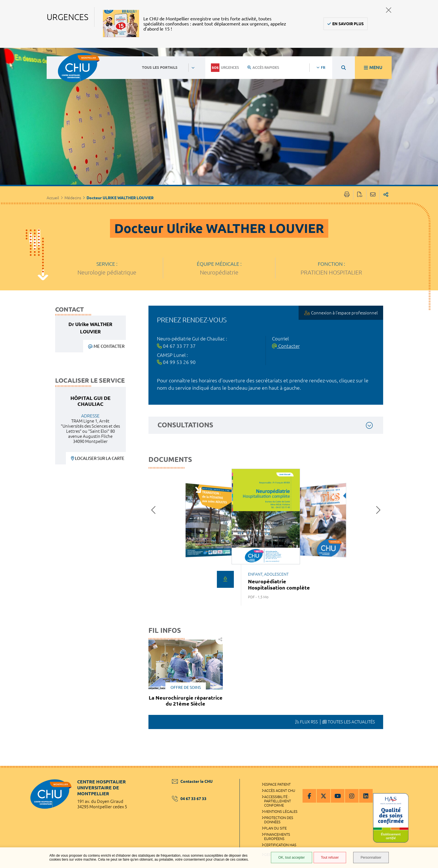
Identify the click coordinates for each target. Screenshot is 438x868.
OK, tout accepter (291, 858)
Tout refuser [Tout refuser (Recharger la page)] (330, 858)
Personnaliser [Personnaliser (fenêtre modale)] (371, 858)
